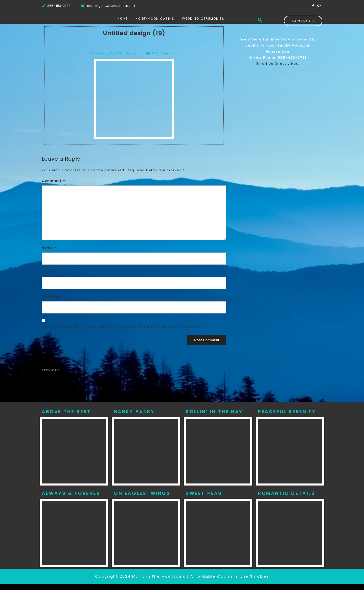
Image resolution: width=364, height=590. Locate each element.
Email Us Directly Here (278, 64)
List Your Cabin (303, 21)
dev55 (136, 53)
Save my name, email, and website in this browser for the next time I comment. (121, 327)
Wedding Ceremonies (203, 19)
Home (123, 19)
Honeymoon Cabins (155, 19)
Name (49, 248)
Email (49, 272)
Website (50, 297)
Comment (53, 181)
